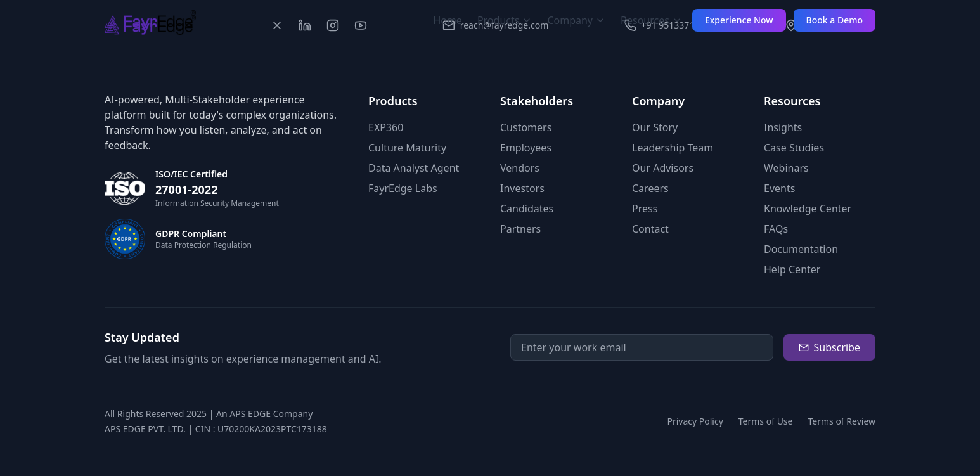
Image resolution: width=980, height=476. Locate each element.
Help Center (792, 269)
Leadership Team (673, 148)
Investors (522, 188)
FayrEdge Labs (403, 188)
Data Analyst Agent (414, 168)
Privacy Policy (695, 421)
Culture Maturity (407, 148)
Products (505, 20)
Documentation (801, 249)
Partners (520, 229)
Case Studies (794, 148)
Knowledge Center (808, 209)
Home (448, 20)
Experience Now (739, 20)
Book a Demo (835, 20)
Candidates (527, 209)
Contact (650, 229)
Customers (526, 127)
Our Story (655, 127)
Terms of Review (841, 421)
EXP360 (386, 127)
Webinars (786, 168)
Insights (783, 127)
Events (779, 188)
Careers (650, 188)
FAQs (776, 229)
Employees (526, 148)
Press (645, 209)
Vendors (520, 168)
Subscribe (829, 347)
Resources (651, 20)
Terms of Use (766, 421)
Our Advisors (663, 168)
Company (576, 20)
